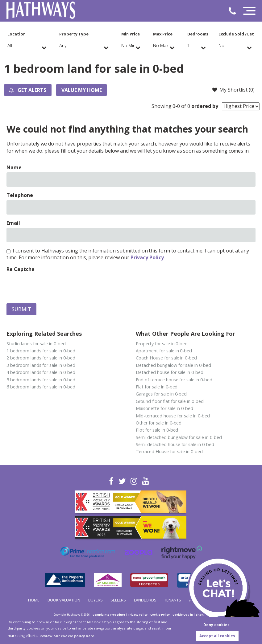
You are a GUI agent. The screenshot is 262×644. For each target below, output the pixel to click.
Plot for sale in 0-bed (157, 430)
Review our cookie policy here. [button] (67, 636)
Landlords (145, 600)
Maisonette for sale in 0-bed (164, 408)
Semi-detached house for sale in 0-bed (175, 444)
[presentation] (53, 286)
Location (17, 34)
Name (14, 167)
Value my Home (82, 90)
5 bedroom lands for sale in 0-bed (41, 380)
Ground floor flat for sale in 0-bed (170, 401)
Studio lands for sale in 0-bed (36, 344)
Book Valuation (64, 600)
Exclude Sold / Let (236, 34)
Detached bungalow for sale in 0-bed (173, 365)
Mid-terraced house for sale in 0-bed (173, 416)
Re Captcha (21, 269)
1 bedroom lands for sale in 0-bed (41, 351)
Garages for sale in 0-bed (161, 394)
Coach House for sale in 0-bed (166, 358)
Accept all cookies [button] (217, 636)
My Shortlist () (233, 90)
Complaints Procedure (109, 615)
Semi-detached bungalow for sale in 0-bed (179, 437)
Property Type (74, 34)
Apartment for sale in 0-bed (164, 351)
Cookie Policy (160, 615)
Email (13, 223)
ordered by (205, 106)
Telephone (20, 195)
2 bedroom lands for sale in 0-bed (41, 358)
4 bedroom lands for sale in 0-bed (41, 372)
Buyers (96, 600)
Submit (21, 309)
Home (34, 600)
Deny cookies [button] (216, 625)
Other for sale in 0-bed (159, 423)
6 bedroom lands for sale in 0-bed (41, 387)
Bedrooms (198, 34)
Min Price (131, 34)
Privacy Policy (147, 257)
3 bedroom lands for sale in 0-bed (41, 365)
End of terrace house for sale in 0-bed (174, 380)
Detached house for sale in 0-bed (169, 372)
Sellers (118, 600)
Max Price (163, 34)
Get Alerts (28, 90)
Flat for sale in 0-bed (157, 387)
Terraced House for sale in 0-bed (169, 451)
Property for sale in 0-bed (162, 344)
